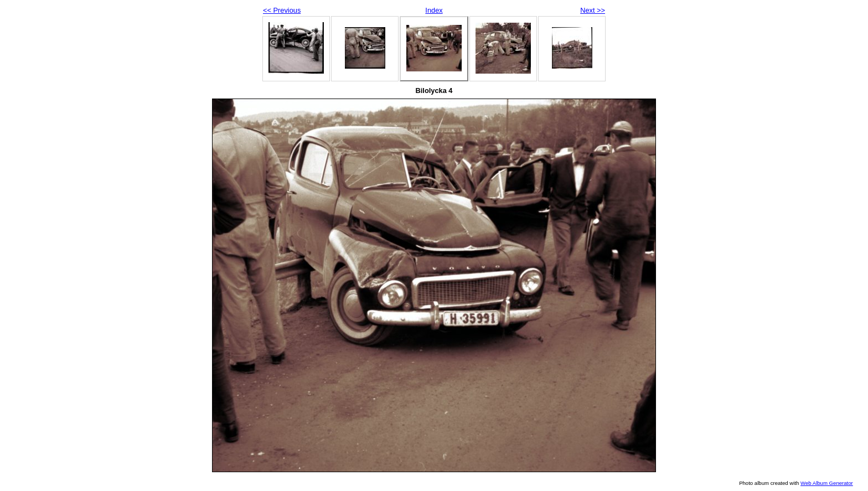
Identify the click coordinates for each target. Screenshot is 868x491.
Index (434, 10)
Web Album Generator (827, 483)
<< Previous (282, 10)
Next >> (593, 10)
